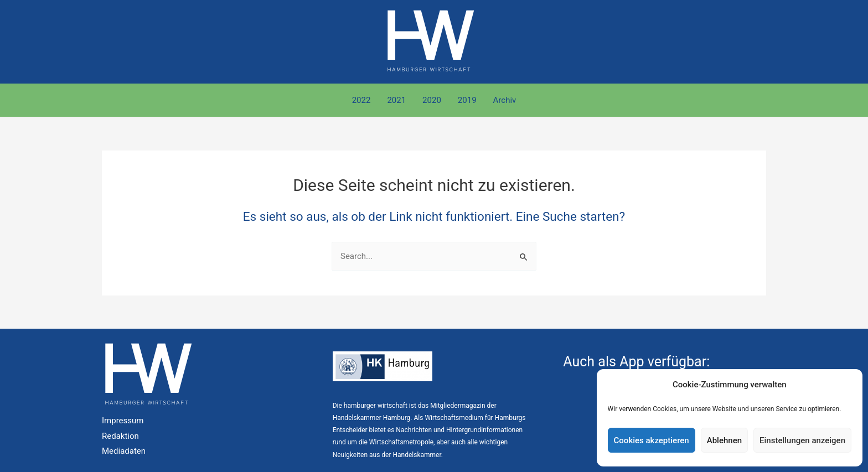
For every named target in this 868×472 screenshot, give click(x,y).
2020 (432, 100)
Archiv (505, 100)
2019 (467, 100)
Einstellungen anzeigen (802, 440)
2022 (361, 100)
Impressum (123, 421)
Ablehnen (724, 440)
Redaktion (120, 436)
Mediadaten (124, 451)
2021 (396, 100)
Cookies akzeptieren (652, 440)
